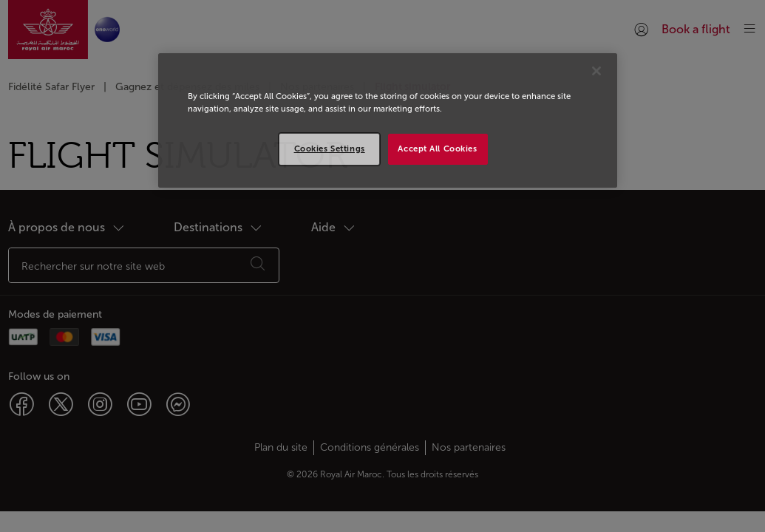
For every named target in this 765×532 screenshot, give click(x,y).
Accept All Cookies (437, 149)
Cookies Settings (330, 149)
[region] (388, 120)
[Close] (596, 71)
